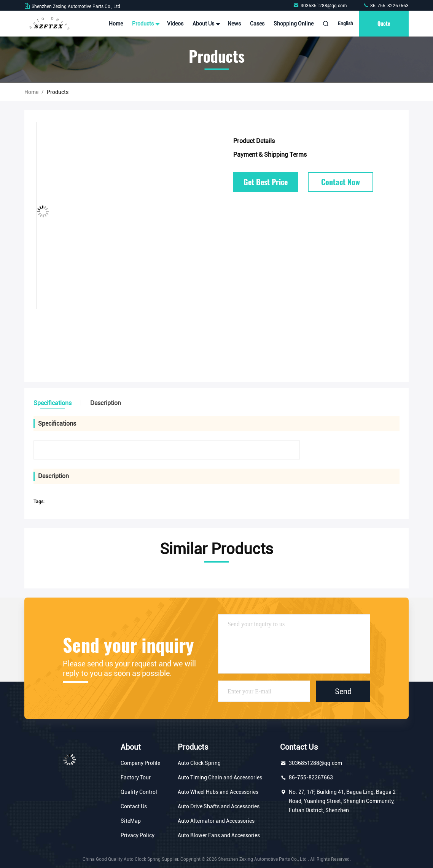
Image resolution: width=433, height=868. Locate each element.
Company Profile (140, 763)
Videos (175, 24)
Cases (257, 24)
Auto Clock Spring (199, 763)
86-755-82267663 (386, 6)
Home (116, 24)
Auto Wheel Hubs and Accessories (218, 792)
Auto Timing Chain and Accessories (220, 777)
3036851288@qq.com (320, 6)
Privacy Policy (138, 835)
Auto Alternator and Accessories (216, 821)
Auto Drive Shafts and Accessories (219, 806)
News (234, 24)
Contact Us (134, 806)
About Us (205, 24)
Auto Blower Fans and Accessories (219, 835)
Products (145, 24)
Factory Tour (136, 777)
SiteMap (131, 821)
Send (343, 692)
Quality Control (139, 792)
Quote (384, 23)
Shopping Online (294, 24)
